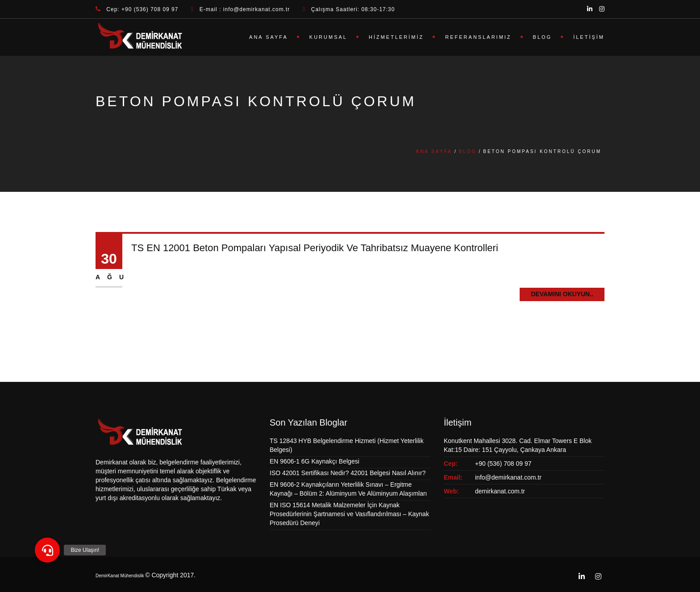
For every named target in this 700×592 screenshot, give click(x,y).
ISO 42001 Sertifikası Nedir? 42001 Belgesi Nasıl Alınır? (348, 473)
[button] (47, 550)
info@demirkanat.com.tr (508, 477)
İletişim (589, 37)
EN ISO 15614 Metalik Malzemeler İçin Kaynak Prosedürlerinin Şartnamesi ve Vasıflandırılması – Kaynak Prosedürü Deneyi (349, 514)
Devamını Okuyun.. (562, 294)
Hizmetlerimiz (396, 37)
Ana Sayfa (269, 37)
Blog (543, 37)
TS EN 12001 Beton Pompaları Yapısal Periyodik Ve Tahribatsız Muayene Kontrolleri (315, 248)
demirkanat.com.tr (500, 491)
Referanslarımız (478, 37)
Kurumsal (328, 37)
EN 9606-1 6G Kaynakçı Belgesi (315, 461)
